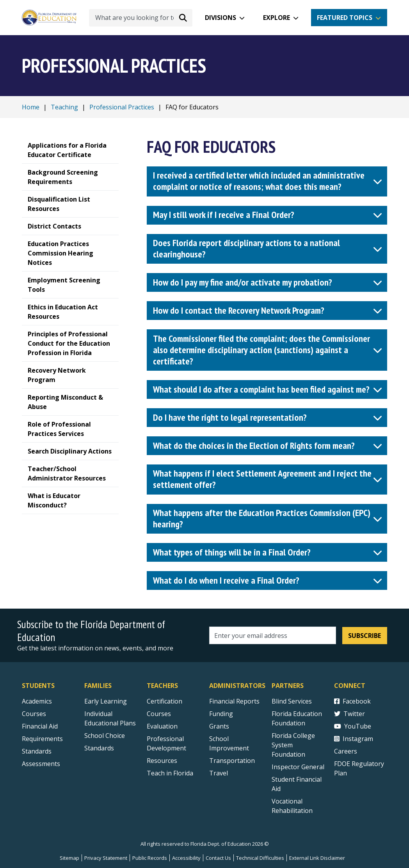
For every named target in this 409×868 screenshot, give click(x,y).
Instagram (354, 739)
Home (31, 107)
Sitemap (69, 858)
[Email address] (273, 635)
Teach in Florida (170, 773)
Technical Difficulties (260, 858)
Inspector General (298, 767)
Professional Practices (122, 107)
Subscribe (365, 636)
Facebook (352, 701)
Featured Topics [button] (345, 18)
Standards (99, 748)
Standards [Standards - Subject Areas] (37, 751)
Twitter (349, 714)
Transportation (232, 761)
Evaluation (162, 726)
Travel (219, 773)
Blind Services (292, 701)
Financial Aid (40, 726)
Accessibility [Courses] (186, 858)
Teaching (64, 107)
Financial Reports (234, 701)
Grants (219, 726)
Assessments (41, 764)
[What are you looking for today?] (141, 18)
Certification (164, 701)
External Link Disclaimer (317, 858)
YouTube (353, 726)
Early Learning (106, 701)
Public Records (150, 858)
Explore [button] (277, 18)
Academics (37, 701)
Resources (162, 761)
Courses (34, 714)
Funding (221, 714)
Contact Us (218, 858)
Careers (346, 751)
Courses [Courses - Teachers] (159, 714)
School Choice (105, 736)
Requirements (42, 739)
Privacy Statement (106, 858)
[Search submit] (183, 18)
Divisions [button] (221, 18)
